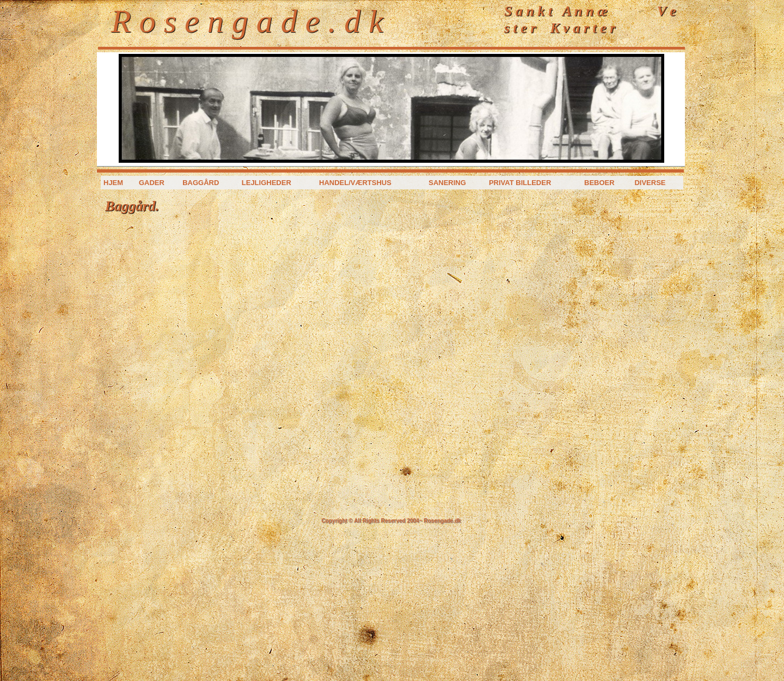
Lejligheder (267, 183)
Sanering (447, 183)
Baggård (201, 183)
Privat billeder (520, 183)
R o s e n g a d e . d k (247, 21)
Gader (152, 183)
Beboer (599, 183)
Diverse (650, 183)
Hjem (113, 183)
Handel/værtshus (355, 183)
